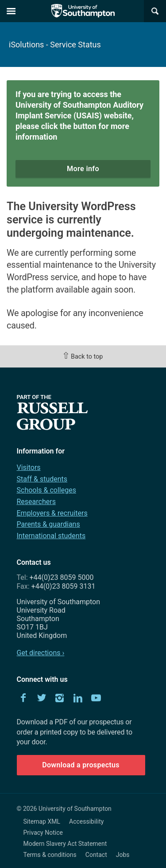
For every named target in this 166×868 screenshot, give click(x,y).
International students (51, 536)
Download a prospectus (81, 765)
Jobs (123, 855)
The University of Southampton (83, 11)
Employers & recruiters (52, 513)
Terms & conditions (50, 855)
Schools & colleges (46, 490)
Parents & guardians (48, 524)
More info (83, 169)
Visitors (29, 467)
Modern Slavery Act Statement (65, 844)
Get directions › (41, 653)
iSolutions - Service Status (55, 45)
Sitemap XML (42, 821)
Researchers (36, 502)
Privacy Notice (43, 833)
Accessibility (86, 821)
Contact (96, 855)
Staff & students (42, 479)
